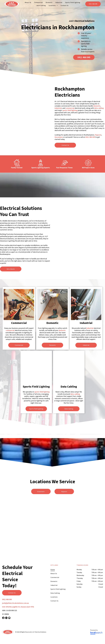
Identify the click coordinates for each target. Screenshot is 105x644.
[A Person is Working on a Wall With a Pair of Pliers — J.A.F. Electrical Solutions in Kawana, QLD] (86, 305)
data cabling (99, 108)
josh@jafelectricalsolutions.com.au (15, 603)
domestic (97, 106)
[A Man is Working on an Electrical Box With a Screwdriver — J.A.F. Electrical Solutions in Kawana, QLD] (69, 368)
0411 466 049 (90, 137)
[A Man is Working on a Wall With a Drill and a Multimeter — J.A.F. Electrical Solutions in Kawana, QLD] (53, 305)
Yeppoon (98, 135)
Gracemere (59, 137)
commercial (70, 108)
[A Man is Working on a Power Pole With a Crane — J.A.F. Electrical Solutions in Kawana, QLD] (80, 227)
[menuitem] (28, 2)
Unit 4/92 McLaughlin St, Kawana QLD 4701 (18, 607)
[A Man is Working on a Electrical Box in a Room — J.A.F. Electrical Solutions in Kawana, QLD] (25, 108)
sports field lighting (70, 110)
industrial (58, 108)
